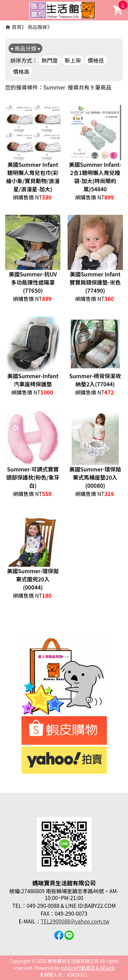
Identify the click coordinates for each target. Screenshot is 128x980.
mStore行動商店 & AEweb (88, 968)
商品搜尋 (38, 27)
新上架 (73, 60)
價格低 (96, 60)
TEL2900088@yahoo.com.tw (75, 921)
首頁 (17, 27)
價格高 (21, 71)
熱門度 (50, 60)
